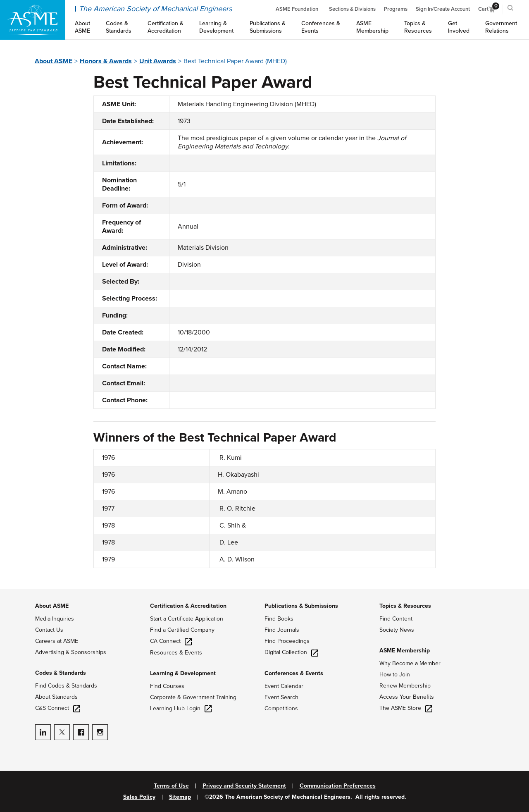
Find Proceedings (287, 641)
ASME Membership (405, 651)
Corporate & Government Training (193, 697)
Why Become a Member (410, 663)
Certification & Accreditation (188, 606)
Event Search (281, 697)
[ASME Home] (33, 20)
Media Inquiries (55, 619)
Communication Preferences (338, 786)
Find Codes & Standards (66, 686)
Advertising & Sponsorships (71, 652)
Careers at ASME (57, 641)
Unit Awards (158, 61)
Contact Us (49, 630)
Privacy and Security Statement (244, 786)
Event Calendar (284, 686)
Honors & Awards (106, 61)
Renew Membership (405, 686)
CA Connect (171, 641)
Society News (397, 630)
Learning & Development (183, 673)
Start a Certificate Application (187, 619)
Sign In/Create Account (443, 9)
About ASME (54, 61)
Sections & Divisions (352, 9)
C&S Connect (58, 708)
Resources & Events (176, 653)
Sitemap (180, 797)
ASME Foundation (297, 9)
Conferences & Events (294, 673)
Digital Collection (291, 652)
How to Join (395, 675)
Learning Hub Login (181, 708)
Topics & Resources (405, 606)
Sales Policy (139, 797)
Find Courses (167, 686)
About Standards (56, 697)
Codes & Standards (61, 673)
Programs (396, 9)
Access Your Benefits (407, 697)
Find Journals (282, 630)
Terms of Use (171, 786)
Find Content (396, 619)
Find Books (279, 619)
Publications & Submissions (301, 606)
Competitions (281, 708)
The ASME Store (406, 708)
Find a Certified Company (182, 630)
